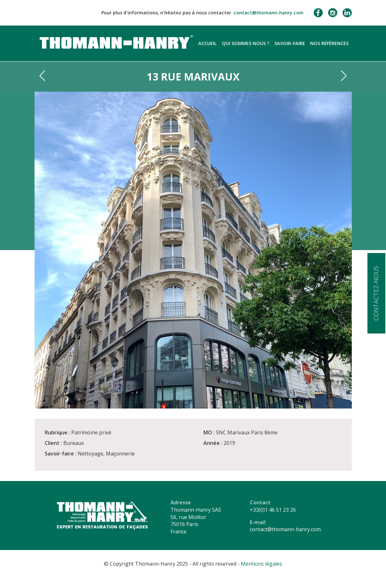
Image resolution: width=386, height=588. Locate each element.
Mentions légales (261, 564)
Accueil (208, 43)
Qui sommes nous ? (246, 43)
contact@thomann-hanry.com (269, 13)
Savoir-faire (290, 43)
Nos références (329, 43)
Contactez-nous (376, 293)
